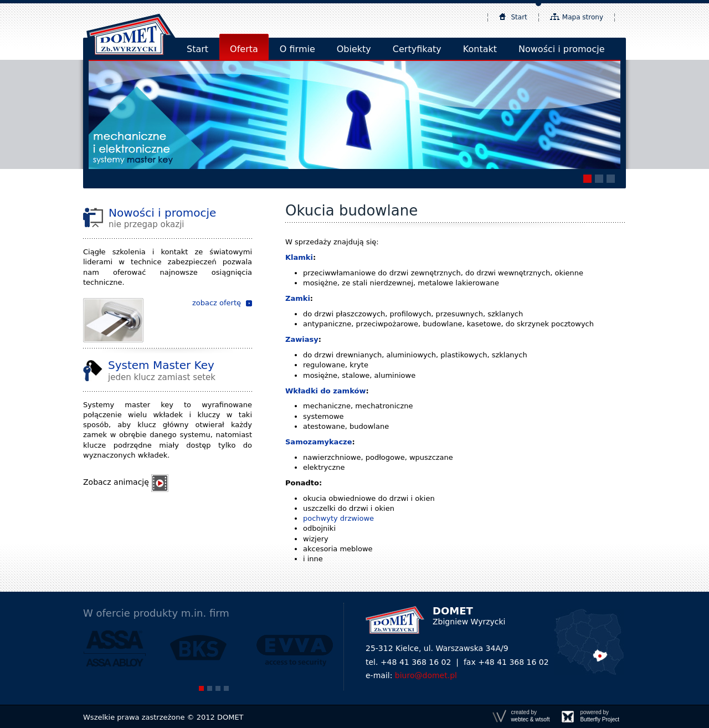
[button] (587, 179)
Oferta (244, 49)
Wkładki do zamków (325, 391)
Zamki (298, 298)
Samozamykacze (318, 442)
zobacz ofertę (217, 303)
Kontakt (480, 49)
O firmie (297, 49)
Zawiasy (302, 339)
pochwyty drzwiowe (338, 518)
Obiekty (354, 49)
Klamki (299, 257)
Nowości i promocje (561, 49)
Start (519, 17)
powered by (600, 716)
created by (530, 716)
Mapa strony (583, 17)
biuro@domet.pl (426, 675)
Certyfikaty (417, 49)
